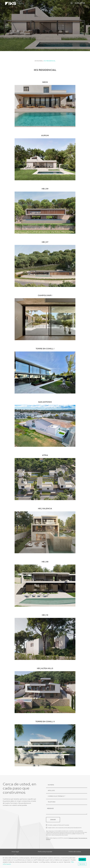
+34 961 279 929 (80, 3)
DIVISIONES (39, 61)
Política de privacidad (73, 838)
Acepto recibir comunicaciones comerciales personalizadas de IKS (65, 828)
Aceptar (82, 859)
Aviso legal (15, 852)
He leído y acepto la (58, 825)
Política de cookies (75, 852)
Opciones (82, 864)
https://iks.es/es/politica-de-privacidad (60, 835)
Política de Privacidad (64, 825)
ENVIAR (53, 820)
